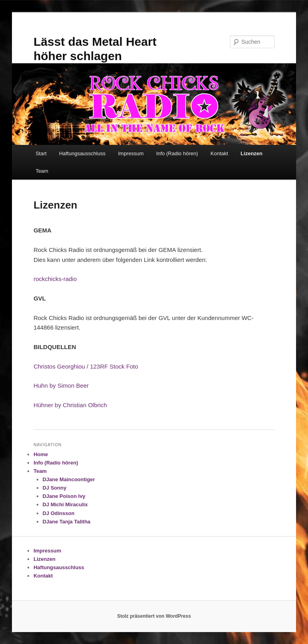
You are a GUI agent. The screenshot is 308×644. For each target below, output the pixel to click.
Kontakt (219, 153)
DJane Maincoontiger (69, 479)
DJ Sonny (55, 488)
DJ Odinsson (59, 513)
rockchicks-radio (55, 279)
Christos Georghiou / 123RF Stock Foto (86, 366)
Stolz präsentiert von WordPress (154, 616)
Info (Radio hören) (177, 153)
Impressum (131, 153)
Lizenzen (252, 153)
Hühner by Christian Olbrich (70, 405)
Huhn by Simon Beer (61, 385)
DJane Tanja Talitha (67, 522)
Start (41, 153)
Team (42, 171)
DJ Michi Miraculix (65, 504)
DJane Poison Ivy (64, 496)
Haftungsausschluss (82, 153)
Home (41, 454)
